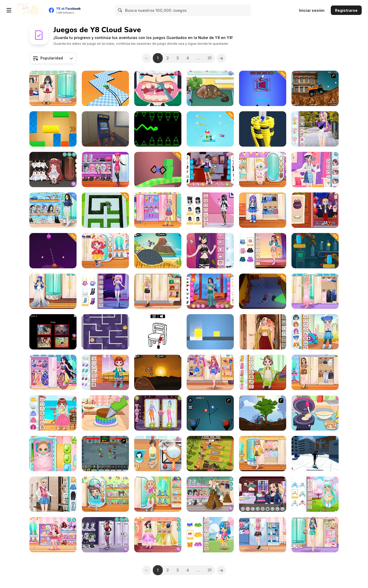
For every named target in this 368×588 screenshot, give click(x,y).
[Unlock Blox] (53, 129)
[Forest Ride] (263, 413)
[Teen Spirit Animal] (315, 372)
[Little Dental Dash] (158, 88)
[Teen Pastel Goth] (210, 210)
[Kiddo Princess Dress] (158, 535)
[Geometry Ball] (158, 129)
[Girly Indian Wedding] (263, 332)
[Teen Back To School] (53, 210)
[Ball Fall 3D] (263, 129)
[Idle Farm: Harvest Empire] (210, 454)
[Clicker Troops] (105, 454)
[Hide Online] (105, 129)
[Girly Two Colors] (105, 170)
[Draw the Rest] (158, 332)
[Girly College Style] (53, 494)
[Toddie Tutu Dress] (105, 494)
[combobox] (53, 58)
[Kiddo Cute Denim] (263, 210)
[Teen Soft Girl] (263, 454)
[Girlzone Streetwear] (210, 251)
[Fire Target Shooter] (53, 251)
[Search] (120, 10)
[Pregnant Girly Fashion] (315, 291)
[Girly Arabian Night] (210, 291)
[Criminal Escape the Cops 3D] (263, 291)
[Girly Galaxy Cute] (105, 291)
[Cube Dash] (210, 332)
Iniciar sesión (312, 10)
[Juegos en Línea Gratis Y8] (30, 10)
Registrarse (346, 10)
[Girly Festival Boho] (210, 494)
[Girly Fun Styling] (315, 535)
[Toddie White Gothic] (53, 170)
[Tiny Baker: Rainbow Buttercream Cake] (105, 413)
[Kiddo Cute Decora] (158, 210)
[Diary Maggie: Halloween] (315, 210)
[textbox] (53, 58)
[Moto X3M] (158, 372)
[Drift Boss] (105, 88)
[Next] (222, 58)
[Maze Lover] (105, 332)
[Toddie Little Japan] (263, 372)
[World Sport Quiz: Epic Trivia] (53, 332)
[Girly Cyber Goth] (105, 535)
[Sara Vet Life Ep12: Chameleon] (210, 88)
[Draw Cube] (158, 170)
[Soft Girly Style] (315, 170)
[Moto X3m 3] (158, 251)
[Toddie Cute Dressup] (315, 332)
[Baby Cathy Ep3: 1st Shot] (53, 454)
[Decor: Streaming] (263, 494)
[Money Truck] (315, 88)
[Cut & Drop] (210, 129)
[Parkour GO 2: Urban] (315, 454)
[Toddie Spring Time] (210, 535)
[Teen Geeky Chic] (158, 291)
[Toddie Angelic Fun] (263, 170)
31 (210, 58)
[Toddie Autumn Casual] (105, 372)
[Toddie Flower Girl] (53, 413)
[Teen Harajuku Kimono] (210, 372)
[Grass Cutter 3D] (105, 210)
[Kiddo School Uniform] (53, 88)
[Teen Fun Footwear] (263, 535)
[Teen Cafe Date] (210, 170)
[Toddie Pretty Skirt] (105, 251)
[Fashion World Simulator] (158, 413)
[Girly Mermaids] (53, 372)
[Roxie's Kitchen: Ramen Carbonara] (158, 454)
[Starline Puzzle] (263, 88)
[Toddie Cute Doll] (315, 494)
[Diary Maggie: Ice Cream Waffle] (315, 413)
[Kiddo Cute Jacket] (53, 535)
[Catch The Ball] (210, 413)
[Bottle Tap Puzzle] (315, 251)
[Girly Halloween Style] (53, 291)
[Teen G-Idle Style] (263, 251)
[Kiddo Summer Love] (158, 494)
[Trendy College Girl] (315, 129)
